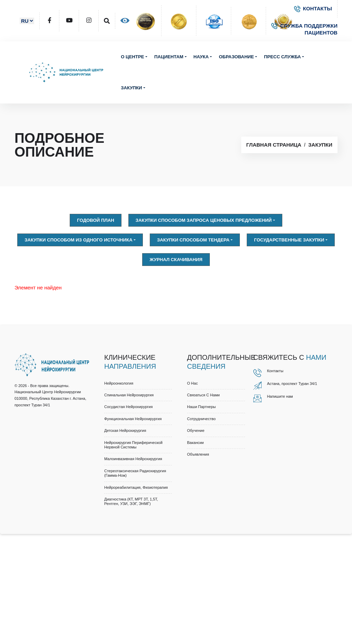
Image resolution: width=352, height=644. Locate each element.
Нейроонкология (119, 383)
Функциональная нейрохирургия (133, 419)
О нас (192, 383)
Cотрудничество (201, 419)
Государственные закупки (289, 240)
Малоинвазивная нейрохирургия (133, 459)
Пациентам (169, 57)
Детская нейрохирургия (125, 430)
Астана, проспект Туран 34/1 (292, 384)
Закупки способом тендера (193, 240)
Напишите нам (280, 396)
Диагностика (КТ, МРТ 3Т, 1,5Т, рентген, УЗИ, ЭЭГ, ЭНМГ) (131, 501)
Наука (201, 57)
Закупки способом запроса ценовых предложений (204, 220)
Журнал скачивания (176, 260)
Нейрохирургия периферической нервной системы (133, 445)
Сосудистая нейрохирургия (128, 407)
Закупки (131, 88)
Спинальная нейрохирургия (129, 395)
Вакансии (195, 443)
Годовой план (95, 220)
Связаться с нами (203, 395)
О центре (133, 57)
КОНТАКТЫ (313, 8)
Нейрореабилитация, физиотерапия (136, 487)
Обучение (196, 430)
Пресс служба (282, 57)
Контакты (275, 371)
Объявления (198, 454)
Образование (236, 57)
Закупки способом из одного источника (79, 240)
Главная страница (274, 145)
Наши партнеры (201, 407)
